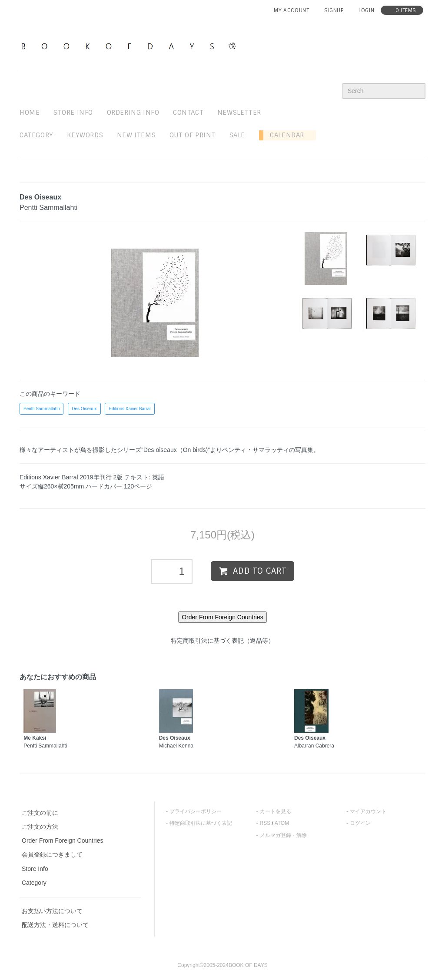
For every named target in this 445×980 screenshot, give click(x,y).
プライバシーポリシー (196, 811)
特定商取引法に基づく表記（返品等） (222, 641)
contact (188, 113)
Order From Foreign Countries (63, 840)
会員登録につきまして (52, 854)
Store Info (35, 869)
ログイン (360, 823)
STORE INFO (73, 113)
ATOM (282, 823)
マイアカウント (368, 811)
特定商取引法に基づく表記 (201, 823)
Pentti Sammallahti (42, 409)
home (30, 113)
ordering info (133, 113)
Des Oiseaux (84, 409)
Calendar (284, 135)
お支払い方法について (52, 911)
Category (37, 135)
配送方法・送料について (55, 925)
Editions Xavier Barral (130, 409)
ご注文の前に (40, 813)
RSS (265, 823)
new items (136, 135)
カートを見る (276, 811)
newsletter (239, 113)
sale (237, 135)
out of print (193, 135)
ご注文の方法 (40, 827)
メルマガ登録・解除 (283, 835)
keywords (85, 135)
